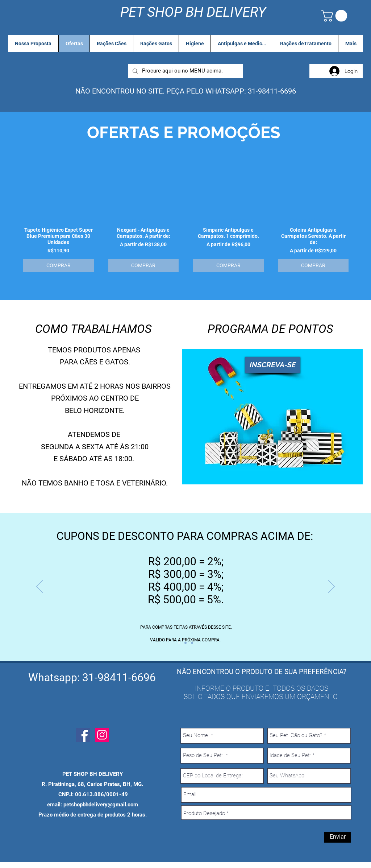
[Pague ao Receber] (192, 643)
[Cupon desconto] (179, 643)
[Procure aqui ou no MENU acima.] (185, 71)
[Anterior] (39, 587)
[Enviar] (338, 837)
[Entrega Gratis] (185, 643)
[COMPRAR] (59, 266)
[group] (186, 220)
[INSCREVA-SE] (273, 365)
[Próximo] (332, 587)
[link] (335, 16)
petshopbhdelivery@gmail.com (101, 805)
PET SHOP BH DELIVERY (193, 12)
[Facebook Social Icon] (83, 735)
